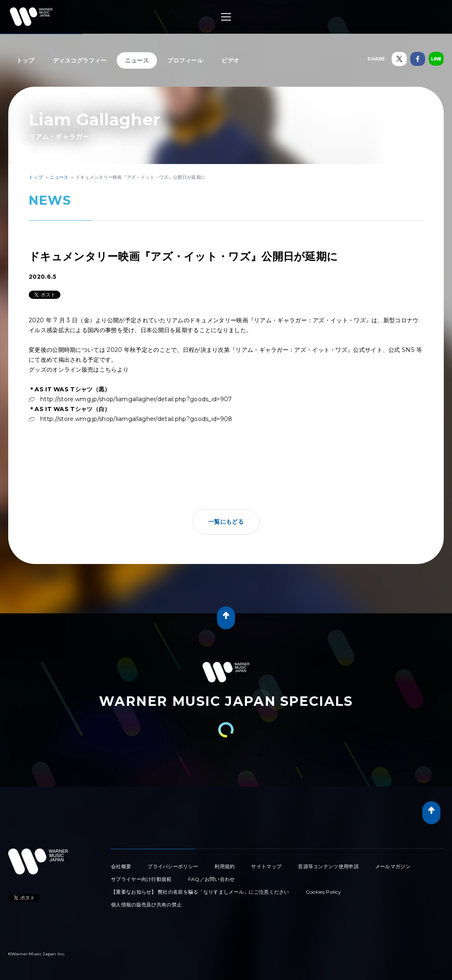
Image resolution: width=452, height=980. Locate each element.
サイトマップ (266, 866)
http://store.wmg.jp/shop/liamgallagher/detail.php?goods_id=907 (136, 399)
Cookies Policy (323, 892)
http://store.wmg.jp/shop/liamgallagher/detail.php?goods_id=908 (136, 419)
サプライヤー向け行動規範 (141, 879)
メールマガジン (393, 866)
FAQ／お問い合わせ (212, 879)
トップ (25, 60)
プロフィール (185, 60)
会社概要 (121, 866)
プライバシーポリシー (173, 866)
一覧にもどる (226, 522)
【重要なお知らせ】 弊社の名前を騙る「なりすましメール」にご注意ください (200, 892)
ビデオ (231, 60)
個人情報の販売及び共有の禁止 (146, 905)
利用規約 (225, 866)
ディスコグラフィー (80, 60)
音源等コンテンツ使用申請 (328, 866)
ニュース (137, 60)
